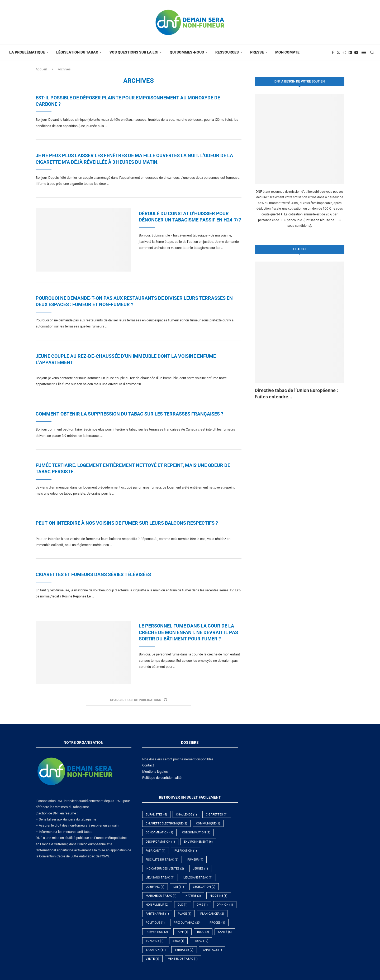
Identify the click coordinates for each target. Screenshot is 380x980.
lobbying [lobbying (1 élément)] (155, 887)
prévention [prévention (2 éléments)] (157, 932)
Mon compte (287, 52)
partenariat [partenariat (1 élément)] (157, 914)
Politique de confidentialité (162, 778)
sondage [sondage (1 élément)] (155, 941)
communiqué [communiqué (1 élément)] (208, 824)
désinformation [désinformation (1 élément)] (160, 842)
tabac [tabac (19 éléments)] (201, 941)
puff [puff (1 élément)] (182, 932)
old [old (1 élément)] (183, 905)
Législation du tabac (77, 52)
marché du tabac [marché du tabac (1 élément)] (161, 896)
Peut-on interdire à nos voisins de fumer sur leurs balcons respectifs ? (127, 523)
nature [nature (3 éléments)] (193, 896)
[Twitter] (338, 52)
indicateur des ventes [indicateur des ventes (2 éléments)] (165, 869)
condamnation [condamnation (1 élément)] (159, 832)
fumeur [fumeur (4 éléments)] (195, 860)
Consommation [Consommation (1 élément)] (196, 832)
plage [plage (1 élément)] (185, 914)
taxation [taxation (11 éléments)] (156, 950)
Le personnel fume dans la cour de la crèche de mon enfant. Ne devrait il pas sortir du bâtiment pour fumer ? (188, 632)
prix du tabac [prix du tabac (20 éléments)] (187, 923)
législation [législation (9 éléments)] (204, 887)
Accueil (41, 69)
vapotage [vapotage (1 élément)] (212, 950)
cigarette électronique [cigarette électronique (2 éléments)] (166, 824)
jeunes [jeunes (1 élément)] (200, 869)
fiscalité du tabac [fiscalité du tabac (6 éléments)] (162, 860)
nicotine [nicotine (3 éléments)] (219, 896)
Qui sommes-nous (187, 52)
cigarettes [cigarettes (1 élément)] (217, 815)
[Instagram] (344, 52)
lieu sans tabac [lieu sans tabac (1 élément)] (160, 878)
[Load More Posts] (139, 700)
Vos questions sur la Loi (134, 52)
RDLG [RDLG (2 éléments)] (203, 932)
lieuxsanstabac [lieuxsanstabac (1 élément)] (198, 878)
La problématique (27, 52)
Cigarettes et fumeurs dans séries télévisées (93, 574)
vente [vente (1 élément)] (152, 959)
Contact (148, 765)
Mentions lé (151, 772)
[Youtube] (356, 52)
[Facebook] (333, 52)
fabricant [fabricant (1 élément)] (156, 851)
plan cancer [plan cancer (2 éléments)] (212, 914)
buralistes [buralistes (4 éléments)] (156, 815)
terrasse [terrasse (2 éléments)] (184, 950)
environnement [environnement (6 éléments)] (198, 842)
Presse (257, 52)
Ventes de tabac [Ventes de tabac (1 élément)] (183, 959)
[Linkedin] (350, 52)
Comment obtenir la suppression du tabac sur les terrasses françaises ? (129, 414)
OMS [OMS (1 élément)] (202, 905)
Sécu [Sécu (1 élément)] (178, 941)
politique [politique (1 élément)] (155, 923)
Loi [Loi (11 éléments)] (179, 887)
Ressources (227, 52)
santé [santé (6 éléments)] (225, 932)
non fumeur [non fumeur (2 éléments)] (157, 905)
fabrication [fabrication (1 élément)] (186, 851)
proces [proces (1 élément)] (217, 923)
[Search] (372, 52)
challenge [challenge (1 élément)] (186, 815)
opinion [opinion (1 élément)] (225, 905)
